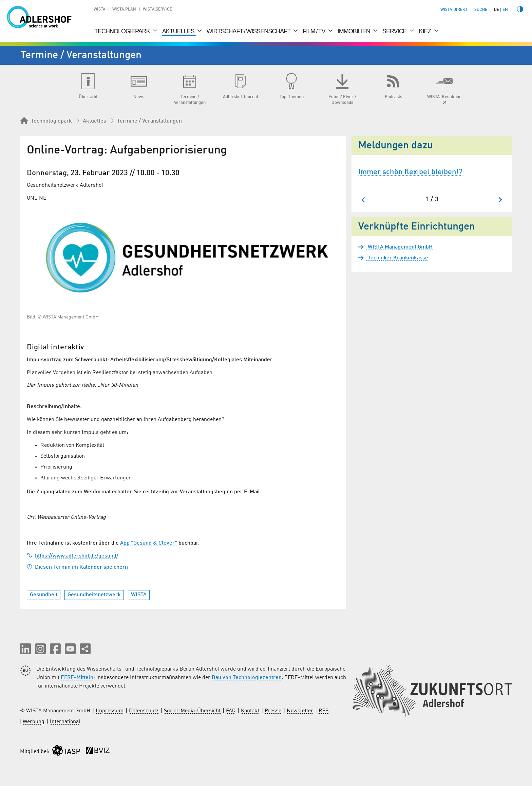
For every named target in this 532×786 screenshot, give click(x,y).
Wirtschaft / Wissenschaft (249, 31)
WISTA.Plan (124, 10)
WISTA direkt (454, 10)
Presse (273, 711)
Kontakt (250, 711)
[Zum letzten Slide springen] (364, 200)
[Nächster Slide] (500, 200)
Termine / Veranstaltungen (149, 121)
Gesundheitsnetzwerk (94, 595)
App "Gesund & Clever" (149, 543)
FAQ (231, 711)
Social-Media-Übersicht (192, 711)
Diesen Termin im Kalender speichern (77, 567)
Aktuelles (179, 31)
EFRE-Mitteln (77, 678)
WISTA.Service (157, 10)
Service (395, 31)
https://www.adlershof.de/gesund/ (73, 556)
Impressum (110, 711)
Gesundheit (44, 595)
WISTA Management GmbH (400, 247)
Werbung (34, 722)
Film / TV (315, 31)
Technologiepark (123, 31)
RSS (324, 711)
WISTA (100, 10)
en (505, 10)
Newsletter (300, 711)
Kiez (426, 31)
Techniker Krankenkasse (397, 258)
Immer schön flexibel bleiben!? (410, 172)
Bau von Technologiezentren (247, 678)
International (65, 722)
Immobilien (355, 31)
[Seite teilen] (85, 649)
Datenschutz (144, 711)
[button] (25, 649)
